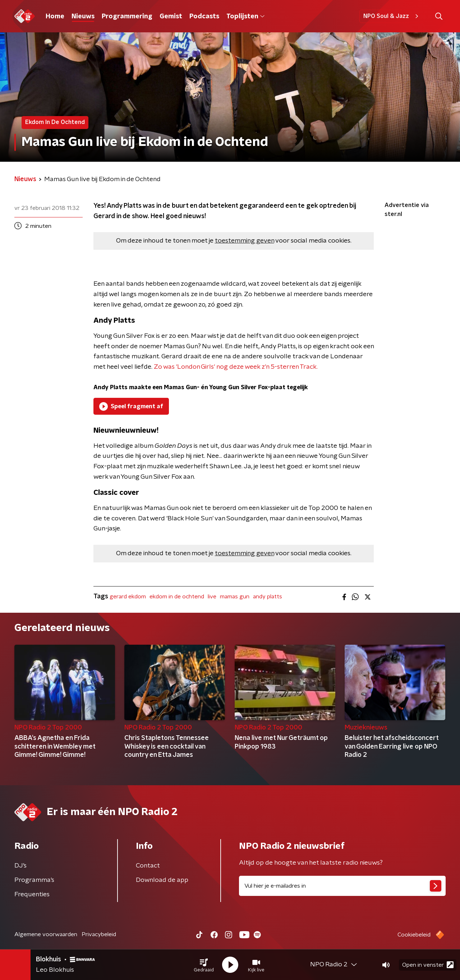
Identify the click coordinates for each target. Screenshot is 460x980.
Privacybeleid (99, 934)
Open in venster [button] (428, 965)
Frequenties (32, 894)
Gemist (171, 17)
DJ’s (20, 866)
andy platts (268, 597)
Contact (148, 866)
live (212, 597)
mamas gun (235, 597)
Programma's (34, 880)
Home (55, 17)
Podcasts (204, 17)
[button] (204, 965)
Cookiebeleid (414, 935)
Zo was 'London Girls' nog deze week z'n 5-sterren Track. (236, 367)
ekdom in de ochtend (177, 597)
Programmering (127, 17)
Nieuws (83, 17)
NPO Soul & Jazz (392, 16)
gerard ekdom (128, 597)
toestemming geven (245, 241)
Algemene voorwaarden (46, 934)
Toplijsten (245, 17)
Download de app (162, 880)
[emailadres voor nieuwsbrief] (342, 886)
